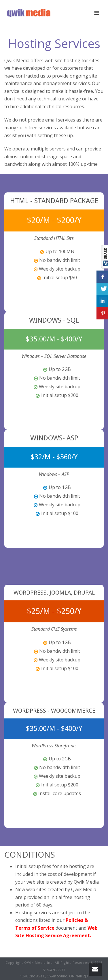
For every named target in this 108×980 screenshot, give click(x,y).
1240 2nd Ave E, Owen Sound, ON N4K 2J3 (54, 976)
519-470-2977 (54, 970)
